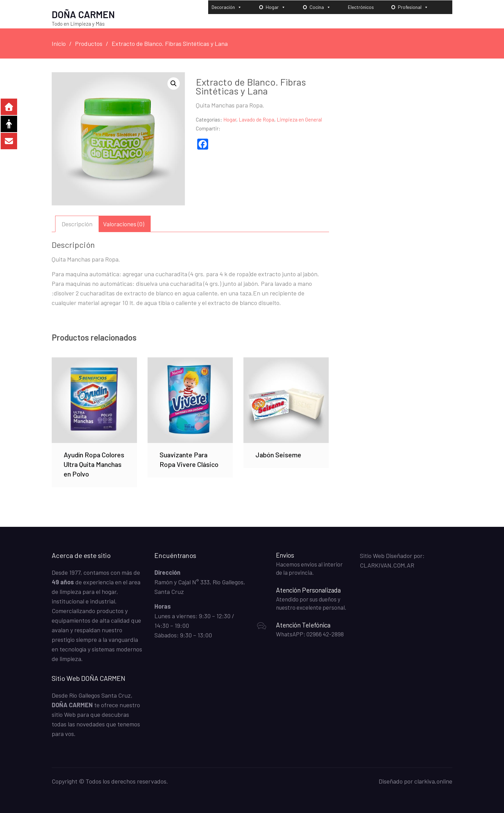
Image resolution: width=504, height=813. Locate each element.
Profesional (413, 7)
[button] (174, 83)
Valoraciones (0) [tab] (124, 224)
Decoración (227, 7)
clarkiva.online (433, 781)
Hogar (276, 7)
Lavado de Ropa (256, 119)
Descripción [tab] (77, 224)
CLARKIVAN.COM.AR (387, 565)
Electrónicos (361, 7)
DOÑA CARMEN (83, 14)
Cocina (320, 7)
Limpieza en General (299, 119)
